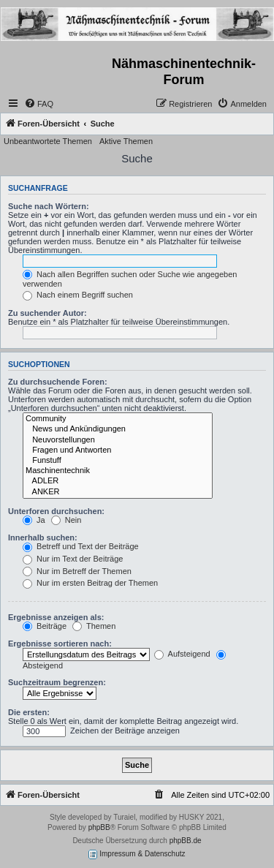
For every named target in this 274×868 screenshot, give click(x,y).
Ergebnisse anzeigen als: (56, 617)
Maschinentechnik (118, 471)
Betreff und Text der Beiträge (81, 546)
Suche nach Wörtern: (49, 206)
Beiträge (45, 626)
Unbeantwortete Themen (48, 141)
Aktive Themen (126, 141)
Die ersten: (29, 712)
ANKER (118, 492)
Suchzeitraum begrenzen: (57, 682)
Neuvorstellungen (118, 440)
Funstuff (118, 461)
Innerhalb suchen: (43, 537)
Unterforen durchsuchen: (56, 511)
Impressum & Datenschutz (137, 854)
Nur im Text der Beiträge (73, 559)
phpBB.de (186, 841)
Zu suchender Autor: (47, 313)
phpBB (99, 827)
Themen (94, 626)
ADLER (118, 481)
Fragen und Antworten (118, 450)
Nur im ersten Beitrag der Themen (90, 583)
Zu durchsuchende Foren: (58, 382)
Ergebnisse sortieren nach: (60, 644)
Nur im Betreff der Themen (77, 571)
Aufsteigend (182, 654)
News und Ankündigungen (118, 429)
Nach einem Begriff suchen (78, 295)
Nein (66, 520)
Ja (34, 520)
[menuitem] (39, 104)
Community (118, 419)
